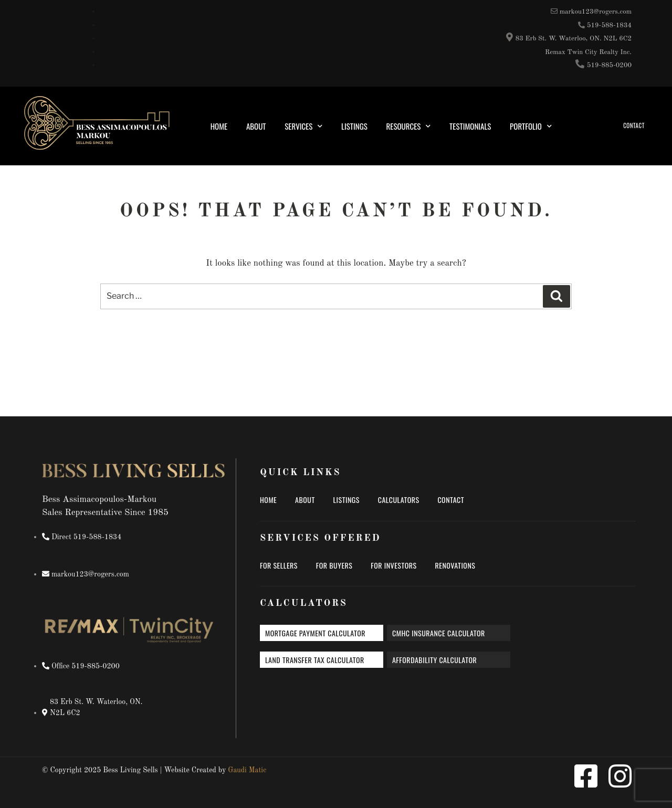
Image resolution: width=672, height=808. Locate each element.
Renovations (455, 565)
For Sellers (279, 565)
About (256, 126)
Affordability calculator (434, 660)
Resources (409, 126)
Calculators (399, 500)
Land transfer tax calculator (315, 660)
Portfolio (531, 126)
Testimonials (470, 126)
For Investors (393, 565)
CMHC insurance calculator (439, 633)
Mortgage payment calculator (315, 633)
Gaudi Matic (247, 770)
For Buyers (334, 565)
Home (219, 126)
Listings (354, 126)
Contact (451, 500)
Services (303, 126)
